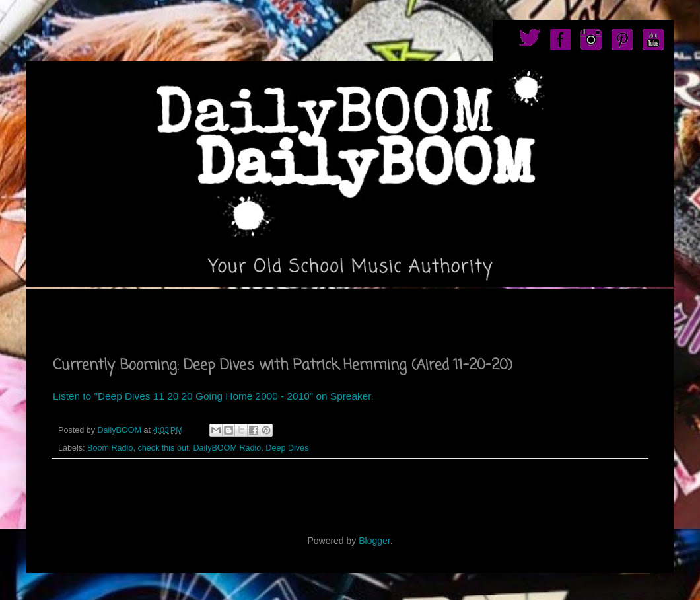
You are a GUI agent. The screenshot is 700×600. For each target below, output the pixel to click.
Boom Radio (110, 448)
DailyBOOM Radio (227, 448)
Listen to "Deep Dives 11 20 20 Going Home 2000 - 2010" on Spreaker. (213, 396)
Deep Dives (287, 448)
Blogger (374, 541)
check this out (163, 448)
